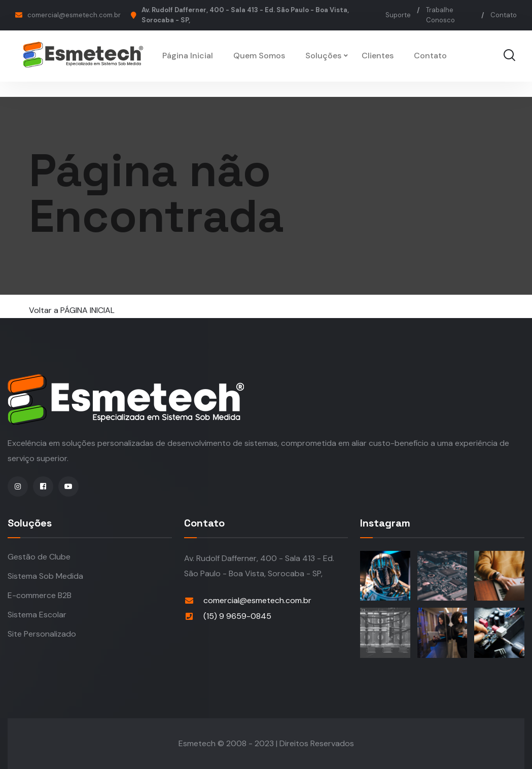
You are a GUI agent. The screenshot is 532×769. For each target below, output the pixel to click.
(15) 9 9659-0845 (237, 616)
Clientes (378, 56)
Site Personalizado (42, 634)
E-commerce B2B (40, 595)
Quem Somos (259, 56)
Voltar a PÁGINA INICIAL (72, 310)
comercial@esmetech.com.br (74, 15)
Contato (504, 15)
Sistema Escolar (37, 615)
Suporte (398, 15)
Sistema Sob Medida (45, 576)
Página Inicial (188, 56)
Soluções (323, 56)
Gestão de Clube (39, 557)
